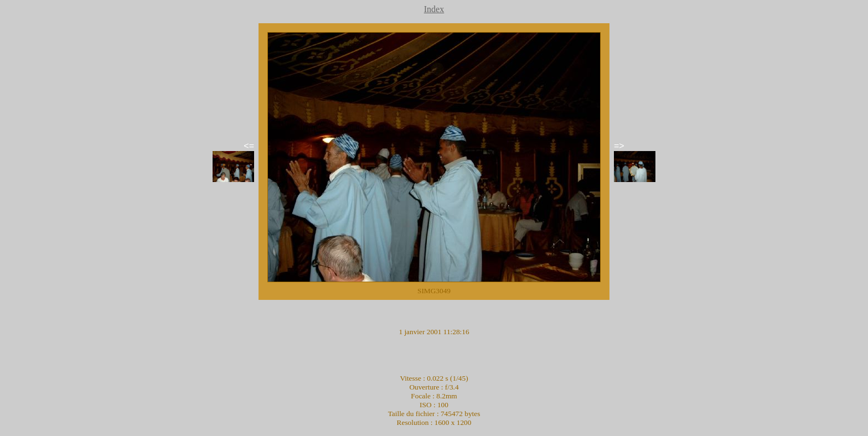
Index (434, 9)
